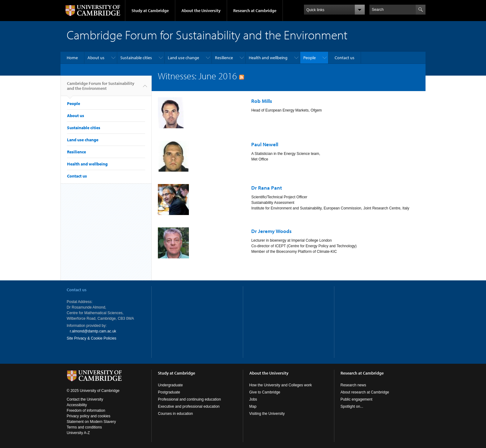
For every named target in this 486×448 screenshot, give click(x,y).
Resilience (224, 58)
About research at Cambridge (365, 392)
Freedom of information (86, 411)
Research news (353, 385)
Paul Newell (265, 144)
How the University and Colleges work (281, 385)
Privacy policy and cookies (89, 416)
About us (96, 58)
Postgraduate (169, 392)
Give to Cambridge (265, 392)
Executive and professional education (189, 406)
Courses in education (175, 414)
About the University (201, 11)
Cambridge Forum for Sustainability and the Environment (101, 88)
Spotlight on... (352, 406)
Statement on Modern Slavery (91, 422)
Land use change (183, 58)
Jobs (253, 399)
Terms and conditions (84, 427)
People (310, 58)
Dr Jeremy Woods (271, 231)
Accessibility (77, 405)
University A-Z (78, 433)
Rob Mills (262, 101)
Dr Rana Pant (267, 188)
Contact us (345, 58)
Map (253, 406)
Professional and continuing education (189, 399)
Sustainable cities (136, 58)
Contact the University (85, 399)
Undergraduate (170, 385)
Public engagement (357, 399)
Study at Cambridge (150, 11)
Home (72, 58)
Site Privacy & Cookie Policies (91, 338)
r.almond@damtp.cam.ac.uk (93, 331)
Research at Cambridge (255, 11)
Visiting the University (267, 414)
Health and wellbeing (268, 58)
